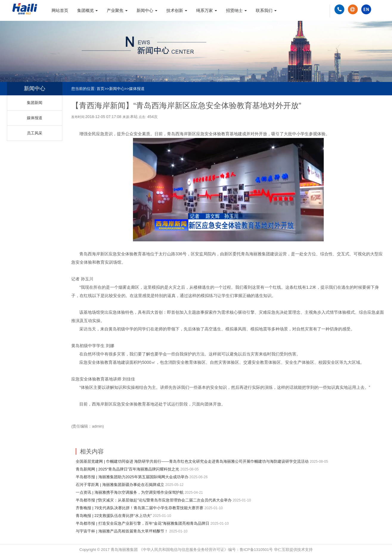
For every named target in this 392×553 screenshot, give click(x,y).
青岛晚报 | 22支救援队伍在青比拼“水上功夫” (114, 516)
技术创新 (177, 10)
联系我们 (266, 10)
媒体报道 (137, 89)
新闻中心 (147, 10)
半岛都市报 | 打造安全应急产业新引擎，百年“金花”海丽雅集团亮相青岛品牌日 (142, 523)
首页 (100, 89)
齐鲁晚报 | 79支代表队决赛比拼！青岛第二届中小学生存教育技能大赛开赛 (140, 508)
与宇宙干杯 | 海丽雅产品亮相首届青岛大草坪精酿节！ (122, 531)
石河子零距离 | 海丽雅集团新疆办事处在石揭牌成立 (120, 485)
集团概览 (88, 10)
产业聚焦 (117, 10)
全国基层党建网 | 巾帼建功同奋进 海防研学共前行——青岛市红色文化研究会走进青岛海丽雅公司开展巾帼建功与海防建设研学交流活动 (192, 461)
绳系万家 (207, 10)
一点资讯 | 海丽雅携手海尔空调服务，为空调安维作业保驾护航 (130, 492)
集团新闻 (35, 103)
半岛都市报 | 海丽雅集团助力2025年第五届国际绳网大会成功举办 (132, 477)
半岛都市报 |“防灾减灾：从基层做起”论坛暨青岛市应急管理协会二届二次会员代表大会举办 (154, 500)
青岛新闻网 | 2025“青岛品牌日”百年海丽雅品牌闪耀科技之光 (127, 469)
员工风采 (35, 133)
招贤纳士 (236, 10)
